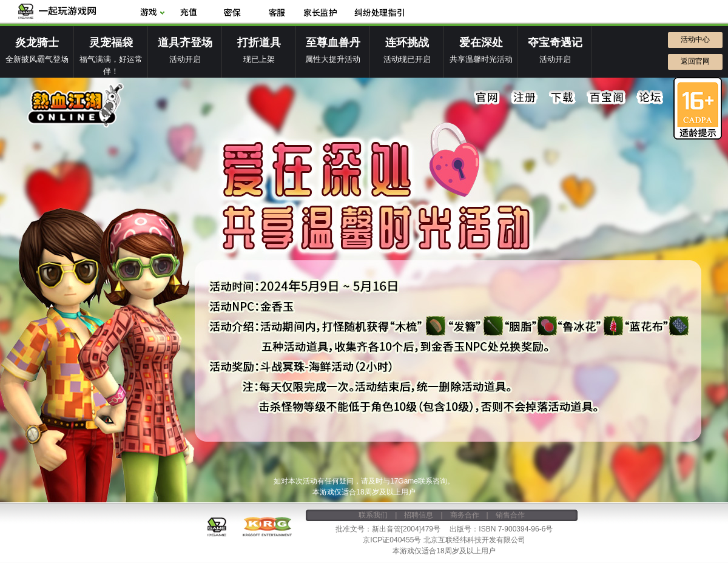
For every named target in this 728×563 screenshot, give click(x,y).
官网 (487, 98)
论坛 (650, 98)
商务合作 (465, 515)
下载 (562, 98)
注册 (525, 98)
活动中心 (695, 39)
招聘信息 (419, 515)
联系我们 (373, 515)
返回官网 (695, 61)
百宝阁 (606, 98)
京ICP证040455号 (392, 540)
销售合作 (510, 515)
